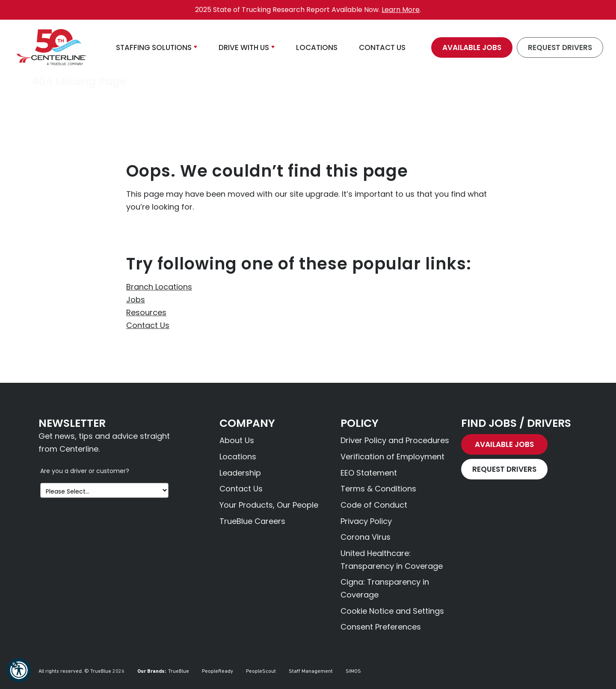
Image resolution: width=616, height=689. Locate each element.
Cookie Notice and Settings (392, 611)
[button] (19, 670)
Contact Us (148, 325)
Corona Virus (366, 537)
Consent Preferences (381, 627)
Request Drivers (560, 47)
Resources (146, 312)
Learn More (401, 10)
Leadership (240, 473)
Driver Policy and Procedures (395, 440)
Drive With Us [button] (244, 47)
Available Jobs (472, 47)
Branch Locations (159, 287)
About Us (237, 440)
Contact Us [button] (382, 47)
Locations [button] (317, 47)
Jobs (136, 300)
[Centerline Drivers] (51, 47)
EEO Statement (369, 473)
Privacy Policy (366, 521)
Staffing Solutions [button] (154, 47)
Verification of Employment (392, 457)
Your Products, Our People (269, 505)
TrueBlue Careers (252, 521)
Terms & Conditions (378, 489)
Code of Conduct (374, 505)
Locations (238, 457)
